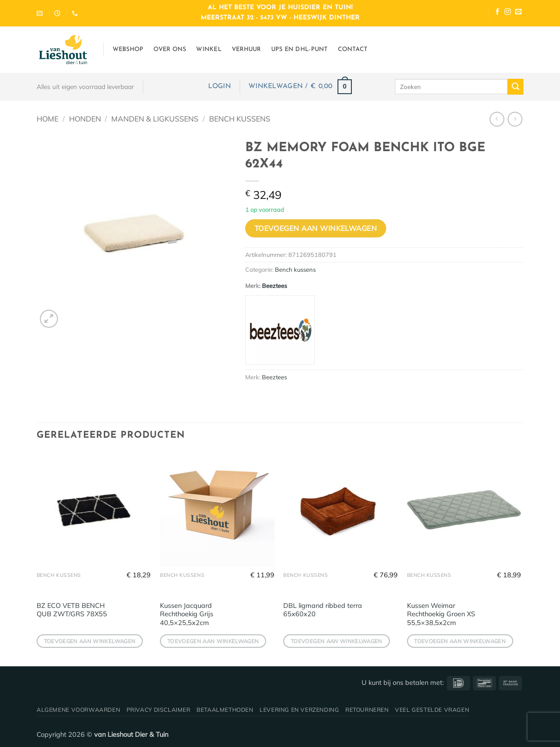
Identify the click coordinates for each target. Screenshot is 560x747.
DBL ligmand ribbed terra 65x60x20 (323, 610)
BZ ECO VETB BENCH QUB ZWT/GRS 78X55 (72, 610)
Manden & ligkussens (155, 119)
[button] (220, 86)
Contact (353, 49)
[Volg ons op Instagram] (508, 13)
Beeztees (274, 286)
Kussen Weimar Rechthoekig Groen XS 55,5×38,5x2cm (441, 614)
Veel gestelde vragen (432, 710)
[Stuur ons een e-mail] (518, 13)
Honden (85, 119)
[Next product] (497, 119)
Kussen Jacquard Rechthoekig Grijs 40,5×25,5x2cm (187, 614)
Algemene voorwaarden (78, 710)
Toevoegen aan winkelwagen (316, 228)
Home (48, 119)
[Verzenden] (515, 87)
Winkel (209, 49)
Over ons (170, 49)
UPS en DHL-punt (299, 49)
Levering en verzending (299, 710)
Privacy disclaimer (159, 710)
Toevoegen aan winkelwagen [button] (90, 641)
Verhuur (246, 49)
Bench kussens (240, 119)
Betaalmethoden (225, 710)
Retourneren (367, 710)
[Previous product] (515, 119)
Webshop (128, 49)
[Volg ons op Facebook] (497, 13)
